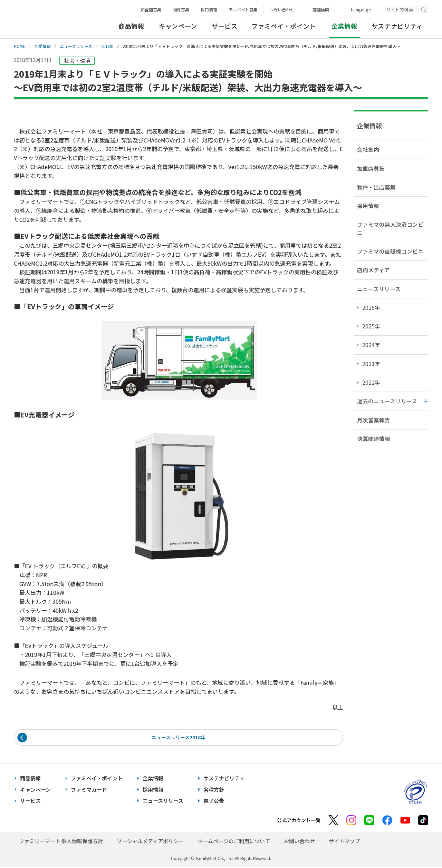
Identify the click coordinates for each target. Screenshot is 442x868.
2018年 (107, 46)
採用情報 (209, 9)
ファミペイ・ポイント (284, 26)
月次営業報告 (374, 420)
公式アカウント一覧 (299, 821)
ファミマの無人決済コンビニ (390, 228)
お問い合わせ (282, 9)
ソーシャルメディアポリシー (150, 842)
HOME (20, 46)
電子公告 (214, 802)
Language (361, 9)
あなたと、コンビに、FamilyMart (48, 19)
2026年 (371, 307)
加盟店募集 (151, 9)
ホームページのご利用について (234, 842)
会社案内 (368, 149)
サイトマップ (344, 842)
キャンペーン (178, 26)
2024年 (371, 345)
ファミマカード (89, 791)
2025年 (371, 326)
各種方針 (214, 791)
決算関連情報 (374, 438)
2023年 (371, 364)
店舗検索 (321, 9)
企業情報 (42, 46)
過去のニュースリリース (387, 401)
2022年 (371, 382)
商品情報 (131, 26)
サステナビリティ (397, 26)
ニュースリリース (76, 46)
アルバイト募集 (243, 9)
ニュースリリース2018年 (179, 738)
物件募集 (181, 9)
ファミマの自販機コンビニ (390, 251)
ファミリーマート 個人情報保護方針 (61, 842)
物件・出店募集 (376, 187)
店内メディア (373, 270)
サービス (225, 26)
